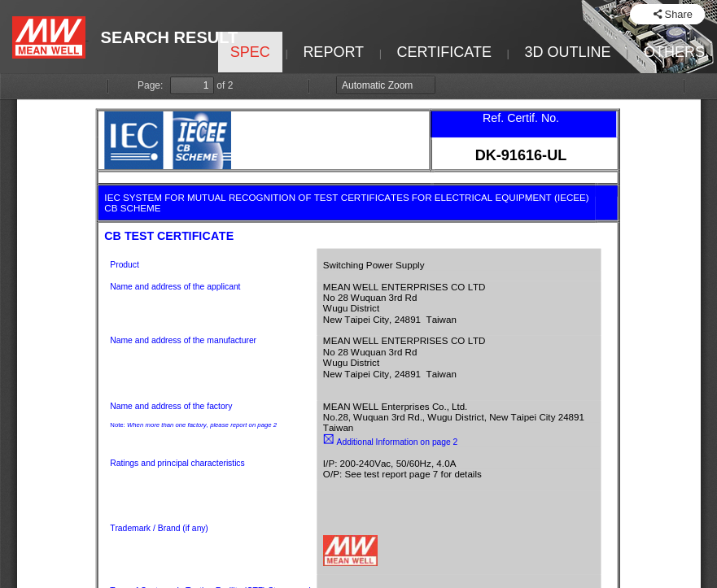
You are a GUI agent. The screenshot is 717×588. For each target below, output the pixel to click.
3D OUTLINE (567, 52)
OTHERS (674, 52)
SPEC (250, 52)
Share (679, 14)
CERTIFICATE (444, 52)
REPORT (333, 52)
